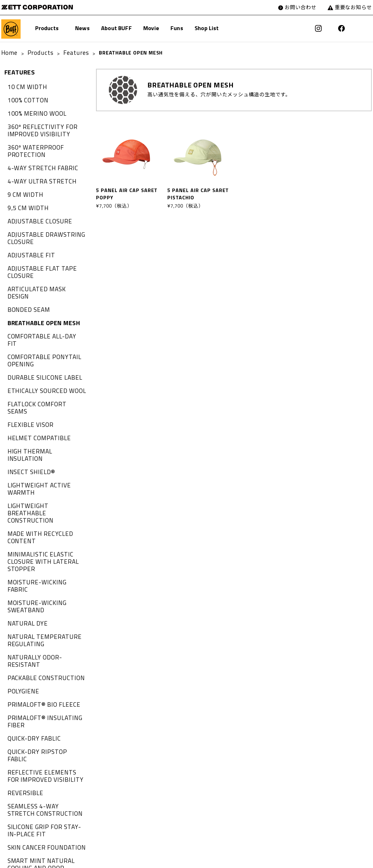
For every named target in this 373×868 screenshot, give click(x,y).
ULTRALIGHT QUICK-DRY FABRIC (47, 822)
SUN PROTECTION (30, 767)
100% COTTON (25, 98)
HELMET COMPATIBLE (35, 384)
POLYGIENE (21, 579)
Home (8, 53)
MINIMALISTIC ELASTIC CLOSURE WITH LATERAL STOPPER (38, 475)
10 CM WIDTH (24, 86)
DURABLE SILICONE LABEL (40, 336)
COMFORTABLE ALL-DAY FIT (42, 305)
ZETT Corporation (195, 860)
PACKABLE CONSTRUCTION (41, 567)
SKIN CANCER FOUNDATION (41, 712)
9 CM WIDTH (23, 183)
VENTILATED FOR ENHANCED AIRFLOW (43, 837)
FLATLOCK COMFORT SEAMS (43, 360)
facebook (344, 29)
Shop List (207, 29)
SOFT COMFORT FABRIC (37, 743)
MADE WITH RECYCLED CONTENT (35, 454)
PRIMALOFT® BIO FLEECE (39, 591)
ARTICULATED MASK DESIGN (43, 269)
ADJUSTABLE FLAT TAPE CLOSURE (38, 253)
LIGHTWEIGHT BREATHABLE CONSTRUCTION (42, 436)
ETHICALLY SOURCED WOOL (42, 348)
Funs (177, 29)
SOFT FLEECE (24, 755)
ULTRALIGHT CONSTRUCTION (43, 792)
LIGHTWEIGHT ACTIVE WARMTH (47, 421)
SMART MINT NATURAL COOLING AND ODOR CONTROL (45, 728)
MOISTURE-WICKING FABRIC (42, 494)
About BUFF (116, 29)
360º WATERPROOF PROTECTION (32, 144)
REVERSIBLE (23, 664)
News (82, 29)
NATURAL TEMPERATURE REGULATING (39, 539)
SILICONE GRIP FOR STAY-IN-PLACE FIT (43, 697)
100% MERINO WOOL (33, 111)
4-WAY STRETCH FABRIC (38, 159)
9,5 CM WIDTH (25, 196)
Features (67, 53)
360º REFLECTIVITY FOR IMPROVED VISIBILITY (37, 126)
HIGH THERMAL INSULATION (42, 396)
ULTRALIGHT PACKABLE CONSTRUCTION (37, 807)
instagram (327, 29)
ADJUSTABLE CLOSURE (35, 208)
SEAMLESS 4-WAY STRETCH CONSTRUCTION (42, 679)
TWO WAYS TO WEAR (34, 779)
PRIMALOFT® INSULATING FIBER (40, 606)
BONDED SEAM (26, 281)
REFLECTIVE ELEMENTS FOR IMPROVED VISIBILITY (42, 649)
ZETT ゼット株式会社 (32, 7)
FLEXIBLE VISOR (27, 372)
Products (47, 29)
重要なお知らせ (356, 7)
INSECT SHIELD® (28, 408)
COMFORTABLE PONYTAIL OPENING (39, 320)
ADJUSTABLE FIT (28, 238)
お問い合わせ (307, 7)
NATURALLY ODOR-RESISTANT (45, 554)
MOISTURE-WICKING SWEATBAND (32, 509)
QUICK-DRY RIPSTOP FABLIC (42, 633)
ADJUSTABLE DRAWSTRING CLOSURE (41, 223)
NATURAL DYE (25, 524)
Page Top (364, 860)
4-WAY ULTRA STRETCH (37, 171)
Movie (151, 29)
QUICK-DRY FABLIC (30, 621)
